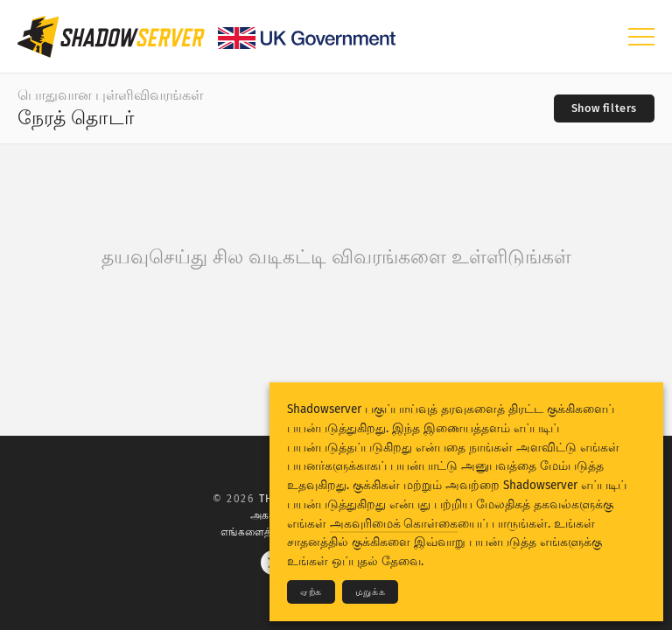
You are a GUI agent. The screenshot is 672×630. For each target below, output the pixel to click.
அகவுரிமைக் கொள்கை (394, 524)
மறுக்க (370, 592)
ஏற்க (311, 592)
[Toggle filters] (604, 108)
